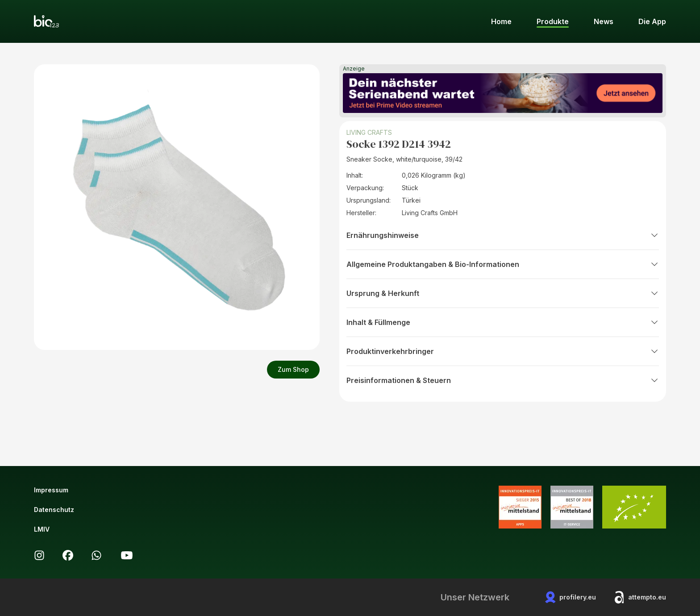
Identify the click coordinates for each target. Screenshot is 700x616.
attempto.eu (640, 597)
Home (501, 21)
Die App (652, 21)
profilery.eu (571, 597)
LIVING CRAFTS (369, 132)
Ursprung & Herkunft (503, 293)
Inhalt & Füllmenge (503, 322)
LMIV (42, 529)
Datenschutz (54, 510)
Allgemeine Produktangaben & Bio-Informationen (503, 264)
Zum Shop (293, 369)
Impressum (51, 490)
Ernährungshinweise (503, 235)
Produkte (553, 21)
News (604, 21)
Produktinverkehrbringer (503, 351)
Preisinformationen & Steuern (503, 380)
